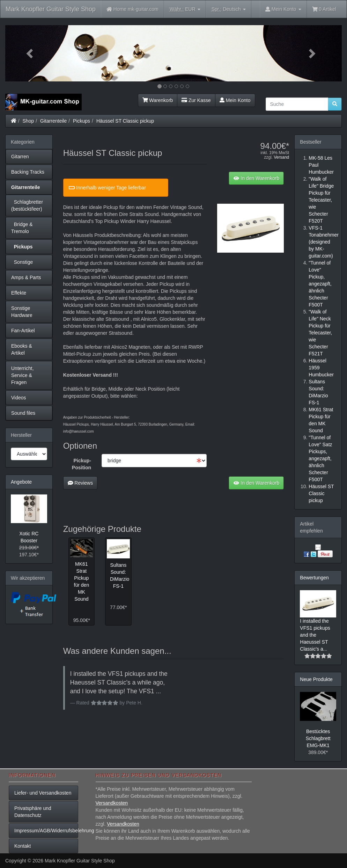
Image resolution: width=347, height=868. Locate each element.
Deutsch (229, 9)
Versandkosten (112, 803)
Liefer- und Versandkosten (43, 793)
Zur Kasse (196, 100)
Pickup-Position (82, 464)
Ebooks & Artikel (22, 349)
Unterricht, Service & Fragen (23, 375)
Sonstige (22, 262)
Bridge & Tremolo (22, 228)
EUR (185, 9)
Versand (281, 157)
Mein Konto (235, 100)
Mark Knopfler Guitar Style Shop (51, 9)
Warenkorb (158, 100)
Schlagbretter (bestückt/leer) (27, 205)
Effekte (19, 293)
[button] (31, 53)
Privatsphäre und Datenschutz (33, 812)
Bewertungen (314, 578)
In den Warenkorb (256, 178)
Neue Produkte (316, 679)
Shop (28, 121)
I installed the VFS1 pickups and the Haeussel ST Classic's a (315, 635)
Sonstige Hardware (22, 312)
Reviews (80, 483)
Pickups (82, 121)
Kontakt (23, 846)
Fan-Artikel (23, 331)
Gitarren (20, 157)
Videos (19, 398)
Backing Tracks (28, 172)
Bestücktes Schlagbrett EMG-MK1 (318, 738)
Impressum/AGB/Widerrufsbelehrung (46, 831)
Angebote (21, 482)
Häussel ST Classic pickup (125, 121)
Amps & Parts (26, 277)
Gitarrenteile (53, 121)
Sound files (23, 413)
